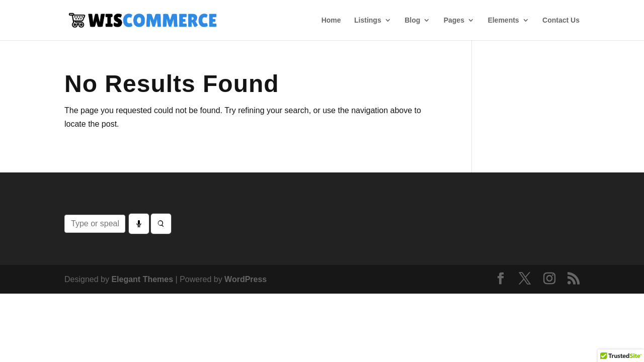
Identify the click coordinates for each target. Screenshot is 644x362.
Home (331, 20)
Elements (503, 20)
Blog (412, 20)
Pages (454, 20)
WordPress (246, 279)
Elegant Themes (142, 279)
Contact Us (561, 20)
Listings (368, 20)
